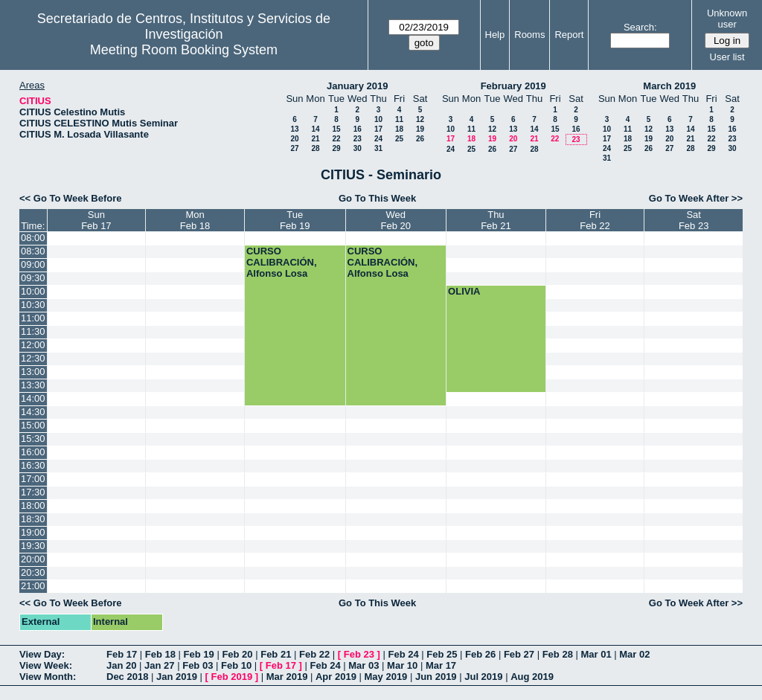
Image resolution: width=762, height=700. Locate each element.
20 (294, 139)
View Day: (42, 654)
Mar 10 (402, 665)
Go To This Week (377, 198)
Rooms (529, 35)
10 (378, 119)
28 (315, 148)
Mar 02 (634, 654)
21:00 (33, 586)
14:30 (33, 412)
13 (294, 129)
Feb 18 (160, 654)
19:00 (33, 532)
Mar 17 (441, 665)
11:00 (33, 318)
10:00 (33, 291)
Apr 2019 (336, 677)
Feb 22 (314, 654)
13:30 (33, 385)
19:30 (33, 546)
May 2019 (386, 677)
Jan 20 (121, 665)
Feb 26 (480, 654)
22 (336, 139)
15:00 (33, 425)
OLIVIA (464, 291)
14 (315, 129)
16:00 (33, 452)
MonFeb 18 (195, 220)
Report (569, 35)
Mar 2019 (287, 677)
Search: (640, 27)
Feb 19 (199, 654)
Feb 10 (236, 665)
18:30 (33, 519)
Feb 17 (122, 654)
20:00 (33, 559)
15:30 (33, 439)
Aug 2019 (532, 677)
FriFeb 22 (595, 220)
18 (399, 129)
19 (420, 129)
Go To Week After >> (696, 198)
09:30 (33, 278)
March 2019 (669, 86)
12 (420, 119)
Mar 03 (364, 665)
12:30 (33, 358)
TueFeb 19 (295, 220)
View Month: (48, 677)
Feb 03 (198, 665)
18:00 (33, 505)
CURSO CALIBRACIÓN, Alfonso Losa (282, 262)
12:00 (33, 345)
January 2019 (357, 86)
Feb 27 (519, 654)
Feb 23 (359, 654)
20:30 (33, 572)
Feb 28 (558, 654)
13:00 (33, 372)
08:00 (33, 238)
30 (358, 148)
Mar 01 (596, 654)
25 (399, 139)
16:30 (33, 465)
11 (399, 119)
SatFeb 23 (694, 220)
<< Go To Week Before (71, 198)
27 (294, 148)
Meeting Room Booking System (184, 50)
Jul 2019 (483, 677)
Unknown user (727, 19)
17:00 (33, 479)
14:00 (33, 398)
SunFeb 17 (96, 220)
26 (420, 139)
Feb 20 (237, 654)
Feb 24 (403, 654)
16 (358, 129)
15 (336, 129)
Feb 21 (276, 654)
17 (378, 129)
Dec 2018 (127, 677)
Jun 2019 (436, 677)
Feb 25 (442, 654)
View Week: (46, 665)
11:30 (33, 331)
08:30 (33, 251)
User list (727, 57)
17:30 (33, 492)
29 (336, 148)
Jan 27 (159, 665)
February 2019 (513, 86)
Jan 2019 (177, 677)
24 (378, 139)
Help (495, 35)
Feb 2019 (232, 677)
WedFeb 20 (396, 220)
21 (315, 139)
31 (378, 148)
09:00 (33, 264)
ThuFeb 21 (496, 220)
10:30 (33, 305)
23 (358, 139)
